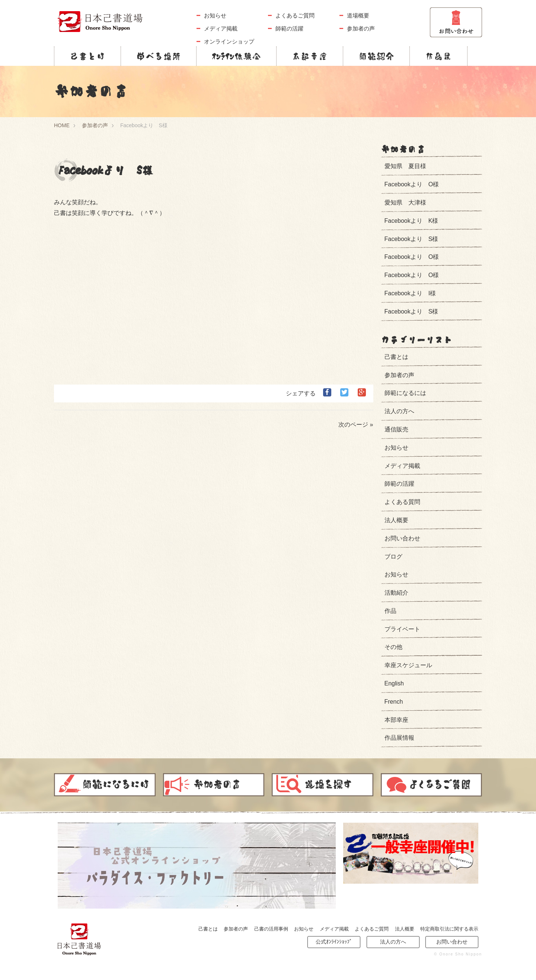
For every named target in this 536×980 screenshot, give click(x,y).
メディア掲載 (221, 28)
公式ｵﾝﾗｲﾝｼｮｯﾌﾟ (334, 942)
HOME (62, 125)
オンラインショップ (229, 41)
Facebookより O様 (412, 184)
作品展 (438, 56)
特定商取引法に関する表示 (449, 929)
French (394, 702)
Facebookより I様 (410, 293)
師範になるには (405, 393)
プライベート (402, 629)
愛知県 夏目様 (405, 166)
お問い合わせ (402, 538)
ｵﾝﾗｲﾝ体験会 (236, 56)
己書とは (87, 56)
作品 (390, 611)
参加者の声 (361, 28)
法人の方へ (399, 411)
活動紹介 (396, 593)
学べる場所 (159, 56)
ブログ (393, 557)
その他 (393, 647)
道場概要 (358, 15)
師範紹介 (376, 56)
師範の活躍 (289, 28)
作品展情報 (399, 738)
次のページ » (356, 425)
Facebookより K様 (411, 221)
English (394, 683)
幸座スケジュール (408, 665)
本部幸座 (310, 56)
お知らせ (215, 15)
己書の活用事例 (271, 929)
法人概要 (396, 520)
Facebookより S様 (411, 239)
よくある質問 (402, 502)
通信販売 (396, 429)
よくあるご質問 (295, 15)
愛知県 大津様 (405, 203)
